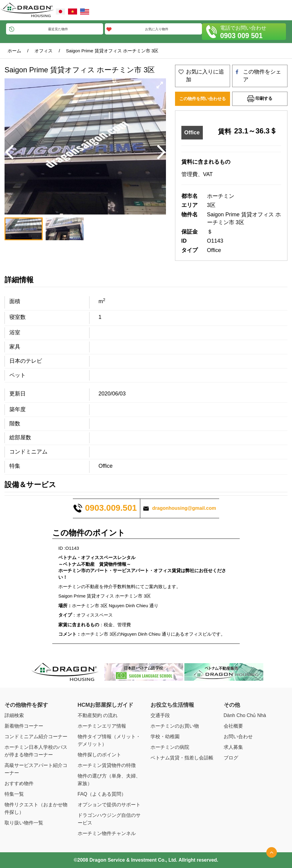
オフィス (44, 51)
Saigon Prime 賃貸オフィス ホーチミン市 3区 (112, 51)
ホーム (14, 51)
